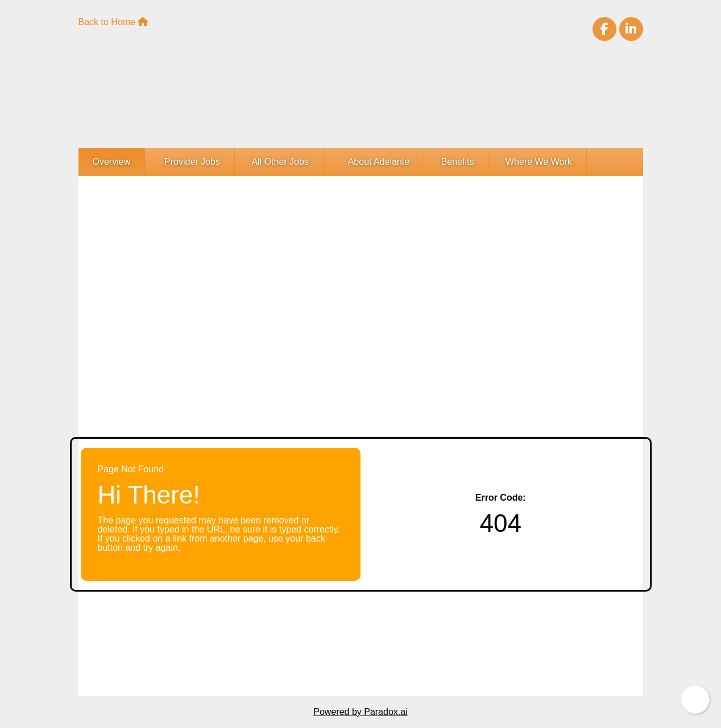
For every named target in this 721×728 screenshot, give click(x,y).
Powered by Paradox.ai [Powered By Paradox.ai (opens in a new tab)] (360, 712)
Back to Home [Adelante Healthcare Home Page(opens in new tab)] (113, 22)
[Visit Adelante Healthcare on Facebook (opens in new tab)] (604, 29)
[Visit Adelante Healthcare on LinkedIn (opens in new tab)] (631, 29)
